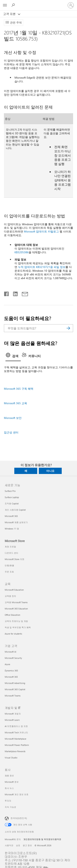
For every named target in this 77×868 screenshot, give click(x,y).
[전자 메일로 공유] (23, 293)
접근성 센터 (11, 432)
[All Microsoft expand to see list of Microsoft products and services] (5, 5)
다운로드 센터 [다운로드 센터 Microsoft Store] (11, 553)
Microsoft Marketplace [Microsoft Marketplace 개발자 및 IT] (15, 739)
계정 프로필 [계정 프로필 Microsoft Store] (10, 547)
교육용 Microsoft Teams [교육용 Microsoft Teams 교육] (16, 602)
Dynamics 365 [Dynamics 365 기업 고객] (11, 671)
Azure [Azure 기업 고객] (7, 664)
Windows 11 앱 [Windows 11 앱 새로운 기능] (12, 529)
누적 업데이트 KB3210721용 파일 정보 (42, 267)
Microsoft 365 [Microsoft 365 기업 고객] (11, 677)
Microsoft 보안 (13, 418)
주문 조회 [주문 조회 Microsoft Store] (9, 572)
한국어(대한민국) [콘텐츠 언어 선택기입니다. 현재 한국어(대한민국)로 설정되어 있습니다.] (19, 818)
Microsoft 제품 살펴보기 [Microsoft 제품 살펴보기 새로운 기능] (16, 522)
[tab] (13, 356)
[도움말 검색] (14, 5)
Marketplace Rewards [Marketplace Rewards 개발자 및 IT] (15, 751)
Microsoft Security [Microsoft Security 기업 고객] (13, 658)
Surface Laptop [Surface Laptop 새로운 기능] (12, 497)
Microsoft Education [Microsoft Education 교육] (14, 590)
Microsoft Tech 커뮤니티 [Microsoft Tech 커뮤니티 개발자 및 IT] (16, 732)
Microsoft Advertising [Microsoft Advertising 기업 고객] (15, 683)
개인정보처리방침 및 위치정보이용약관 (42, 839)
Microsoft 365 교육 (15, 403)
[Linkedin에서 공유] (14, 293)
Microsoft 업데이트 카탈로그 (41, 231)
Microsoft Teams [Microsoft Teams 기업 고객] (13, 696)
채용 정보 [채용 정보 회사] (9, 776)
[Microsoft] (38, 3)
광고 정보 (27, 845)
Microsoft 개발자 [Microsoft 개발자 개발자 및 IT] (13, 714)
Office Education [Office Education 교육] (12, 615)
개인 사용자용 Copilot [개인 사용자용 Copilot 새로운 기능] (15, 510)
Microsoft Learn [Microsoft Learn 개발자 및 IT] (12, 720)
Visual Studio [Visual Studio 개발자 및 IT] (11, 758)
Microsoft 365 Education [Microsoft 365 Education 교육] (16, 609)
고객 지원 (10, 14)
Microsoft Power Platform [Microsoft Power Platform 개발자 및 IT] (17, 745)
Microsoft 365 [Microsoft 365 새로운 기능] (11, 516)
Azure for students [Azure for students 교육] (13, 634)
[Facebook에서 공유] (7, 293)
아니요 (50, 471)
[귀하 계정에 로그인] (71, 5)
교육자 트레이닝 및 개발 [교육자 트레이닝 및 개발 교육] (16, 621)
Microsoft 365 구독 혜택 (19, 389)
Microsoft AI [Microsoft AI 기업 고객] (10, 652)
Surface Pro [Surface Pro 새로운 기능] (10, 491)
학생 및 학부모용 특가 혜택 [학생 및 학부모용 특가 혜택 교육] (18, 627)
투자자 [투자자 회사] (8, 801)
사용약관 (9, 845)
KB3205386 (22, 252)
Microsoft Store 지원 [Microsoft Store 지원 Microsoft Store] (14, 559)
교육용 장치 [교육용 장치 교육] (10, 596)
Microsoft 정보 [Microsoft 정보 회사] (12, 782)
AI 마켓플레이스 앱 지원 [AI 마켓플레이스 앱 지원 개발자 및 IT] (16, 726)
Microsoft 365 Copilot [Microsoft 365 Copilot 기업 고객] (15, 689)
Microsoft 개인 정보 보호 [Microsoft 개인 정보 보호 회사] (17, 794)
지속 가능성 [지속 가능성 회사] (10, 807)
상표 (18, 845)
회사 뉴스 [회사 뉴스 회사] (9, 788)
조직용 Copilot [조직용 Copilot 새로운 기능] (12, 503)
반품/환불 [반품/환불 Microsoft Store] (9, 565)
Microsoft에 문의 (13, 839)
